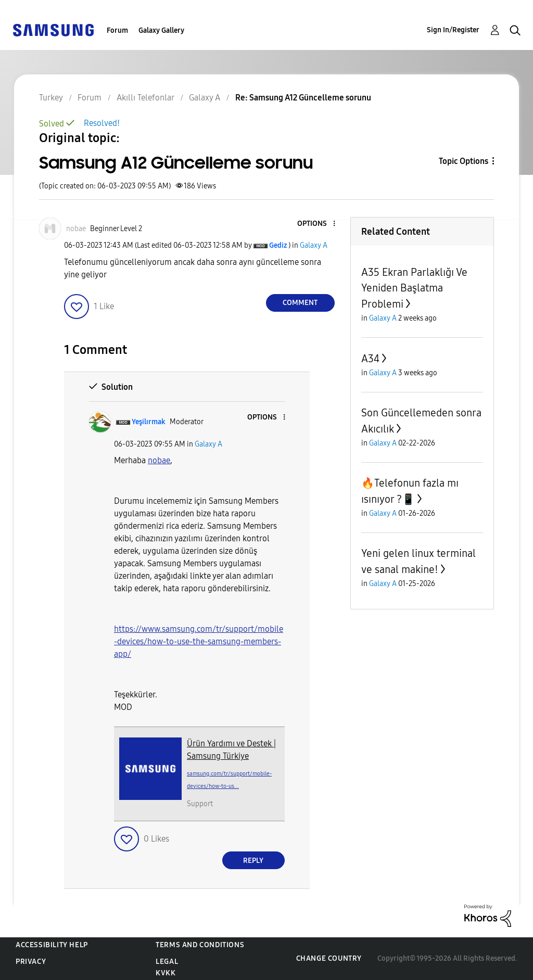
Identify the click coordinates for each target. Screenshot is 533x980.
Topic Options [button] (464, 161)
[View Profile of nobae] (76, 229)
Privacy (31, 962)
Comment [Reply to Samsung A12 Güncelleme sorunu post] (300, 303)
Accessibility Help (52, 945)
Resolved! (102, 123)
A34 (370, 359)
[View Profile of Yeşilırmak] (149, 422)
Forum (117, 30)
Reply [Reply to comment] (253, 861)
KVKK (166, 973)
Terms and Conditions (200, 945)
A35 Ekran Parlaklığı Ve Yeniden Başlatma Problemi (414, 288)
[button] (316, 224)
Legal (167, 962)
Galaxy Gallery (161, 30)
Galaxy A (314, 245)
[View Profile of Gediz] (278, 245)
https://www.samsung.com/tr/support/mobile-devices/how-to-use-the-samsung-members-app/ (199, 641)
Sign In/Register (453, 30)
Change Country (329, 958)
